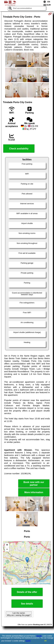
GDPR (28, 641)
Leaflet (34, 583)
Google (39, 636)
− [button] (7, 550)
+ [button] (7, 545)
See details (27, 604)
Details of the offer (27, 592)
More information (34, 492)
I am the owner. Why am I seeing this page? (19, 614)
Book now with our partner (34, 484)
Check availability (19, 149)
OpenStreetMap (45, 583)
